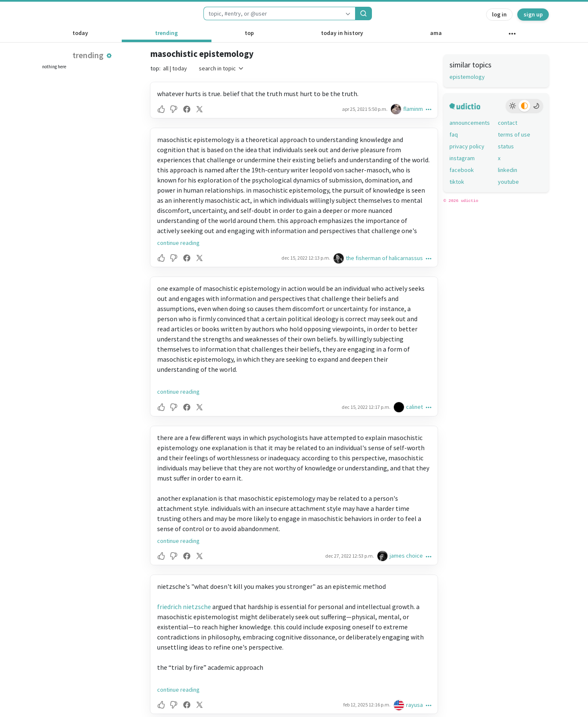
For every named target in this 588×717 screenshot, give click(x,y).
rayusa (414, 705)
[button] (109, 56)
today (80, 33)
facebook (462, 170)
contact (508, 123)
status (506, 146)
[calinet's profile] (400, 407)
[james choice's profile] (383, 556)
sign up (533, 14)
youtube (508, 182)
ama (436, 33)
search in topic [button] (222, 68)
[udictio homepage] (64, 13)
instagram (462, 158)
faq (454, 134)
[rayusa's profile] (400, 705)
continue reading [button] (178, 243)
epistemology (467, 77)
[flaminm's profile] (397, 109)
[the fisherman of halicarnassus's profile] (339, 258)
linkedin (508, 170)
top (249, 33)
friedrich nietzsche (184, 607)
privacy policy (467, 146)
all (166, 68)
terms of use (514, 134)
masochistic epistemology (202, 54)
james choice (406, 556)
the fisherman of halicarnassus (384, 258)
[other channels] (512, 35)
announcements (470, 123)
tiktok (457, 182)
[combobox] (272, 13)
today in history (342, 33)
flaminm (413, 109)
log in (499, 14)
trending (166, 33)
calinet (414, 407)
